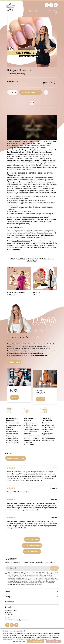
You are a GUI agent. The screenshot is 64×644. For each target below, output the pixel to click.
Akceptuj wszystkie (35, 641)
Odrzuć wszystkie (54, 641)
